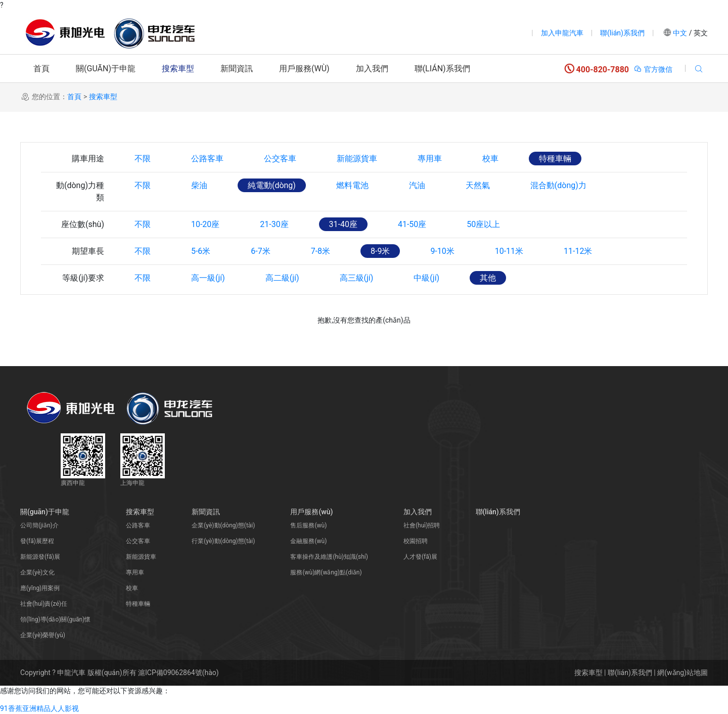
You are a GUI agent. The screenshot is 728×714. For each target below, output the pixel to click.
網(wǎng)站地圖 (682, 673)
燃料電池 (352, 185)
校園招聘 (416, 541)
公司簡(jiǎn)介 (39, 525)
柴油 (199, 185)
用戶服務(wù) (304, 69)
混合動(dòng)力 (558, 185)
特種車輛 (555, 159)
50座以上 (484, 224)
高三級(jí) (357, 278)
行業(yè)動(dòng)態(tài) (223, 541)
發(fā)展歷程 (37, 541)
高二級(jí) (282, 278)
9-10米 (443, 251)
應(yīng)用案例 (40, 588)
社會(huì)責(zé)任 (44, 604)
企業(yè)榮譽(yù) (43, 635)
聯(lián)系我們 (622, 33)
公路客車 (207, 159)
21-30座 (274, 224)
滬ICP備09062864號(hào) (178, 673)
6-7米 (260, 251)
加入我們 (372, 69)
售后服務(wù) (308, 525)
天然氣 (478, 185)
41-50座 (412, 224)
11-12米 (578, 251)
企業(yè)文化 (37, 572)
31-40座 (343, 224)
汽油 (417, 185)
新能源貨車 (357, 159)
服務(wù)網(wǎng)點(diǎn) (326, 572)
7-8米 (321, 251)
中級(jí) (427, 278)
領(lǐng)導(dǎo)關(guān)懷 (55, 619)
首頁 (41, 69)
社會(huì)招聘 (422, 525)
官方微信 (653, 69)
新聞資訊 (237, 69)
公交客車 (280, 159)
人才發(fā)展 (420, 557)
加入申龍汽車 (562, 33)
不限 (143, 159)
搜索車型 (178, 69)
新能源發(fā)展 (40, 557)
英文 (700, 33)
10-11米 (509, 251)
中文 (680, 33)
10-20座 (205, 224)
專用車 (430, 159)
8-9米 (380, 251)
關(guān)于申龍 (106, 69)
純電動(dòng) (272, 185)
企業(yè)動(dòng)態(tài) (223, 525)
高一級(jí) (208, 278)
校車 (490, 159)
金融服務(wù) (308, 541)
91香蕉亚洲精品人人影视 (39, 708)
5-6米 (201, 251)
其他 (488, 278)
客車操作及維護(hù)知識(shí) (329, 557)
